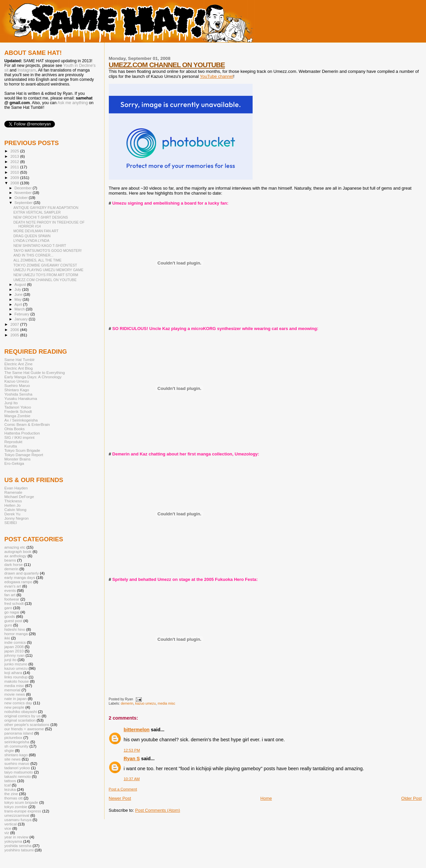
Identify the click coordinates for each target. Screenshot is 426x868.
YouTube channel (216, 76)
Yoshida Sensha (18, 394)
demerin (127, 703)
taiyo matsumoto (19, 772)
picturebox (13, 737)
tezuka (10, 789)
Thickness (13, 501)
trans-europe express (23, 811)
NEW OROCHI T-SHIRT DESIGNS (41, 217)
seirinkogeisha (17, 742)
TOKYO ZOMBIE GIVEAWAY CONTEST (45, 265)
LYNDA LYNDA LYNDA (31, 241)
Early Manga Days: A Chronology (33, 377)
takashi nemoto (17, 776)
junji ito (10, 660)
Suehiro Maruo (17, 385)
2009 (15, 177)
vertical (10, 824)
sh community (16, 746)
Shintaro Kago (17, 390)
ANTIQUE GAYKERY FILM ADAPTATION (46, 208)
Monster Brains (17, 459)
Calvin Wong (15, 510)
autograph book (18, 551)
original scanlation (20, 720)
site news (12, 759)
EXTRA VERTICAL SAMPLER (37, 212)
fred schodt (14, 603)
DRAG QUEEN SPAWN (32, 236)
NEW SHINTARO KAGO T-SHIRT (40, 246)
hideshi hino (15, 629)
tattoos (10, 781)
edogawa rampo (18, 582)
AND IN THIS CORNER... (33, 255)
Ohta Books (14, 429)
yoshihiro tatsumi (19, 850)
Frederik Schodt (18, 411)
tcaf (7, 785)
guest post (13, 621)
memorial (12, 690)
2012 (15, 162)
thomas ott (13, 798)
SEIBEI (11, 522)
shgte (9, 750)
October (22, 198)
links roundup (16, 677)
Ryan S (132, 759)
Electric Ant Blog (18, 368)
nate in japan (15, 698)
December (24, 188)
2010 (15, 172)
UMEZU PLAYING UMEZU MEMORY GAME (48, 270)
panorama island (19, 733)
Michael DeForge (19, 497)
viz (7, 833)
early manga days (20, 577)
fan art (10, 595)
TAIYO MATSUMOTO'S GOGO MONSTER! (47, 251)
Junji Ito (11, 403)
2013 (15, 156)
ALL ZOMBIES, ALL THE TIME (37, 260)
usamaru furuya (18, 820)
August (21, 284)
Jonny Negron (16, 518)
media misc (167, 703)
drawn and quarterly (22, 573)
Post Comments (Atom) (158, 810)
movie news (15, 694)
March (20, 309)
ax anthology (15, 556)
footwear (12, 599)
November (24, 193)
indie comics (15, 642)
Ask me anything (73, 103)
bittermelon (137, 730)
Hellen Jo (12, 505)
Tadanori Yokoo (18, 407)
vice (8, 828)
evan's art (13, 586)
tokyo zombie (16, 807)
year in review (16, 837)
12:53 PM (132, 750)
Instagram (27, 70)
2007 (15, 324)
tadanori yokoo (17, 768)
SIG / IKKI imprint (19, 437)
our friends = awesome (24, 729)
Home (266, 798)
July (18, 289)
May (19, 299)
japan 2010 (14, 651)
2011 (15, 167)
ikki (7, 638)
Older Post (412, 798)
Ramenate (13, 492)
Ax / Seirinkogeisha (21, 420)
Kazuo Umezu (17, 381)
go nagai (12, 612)
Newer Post (120, 798)
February (23, 314)
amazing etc (15, 547)
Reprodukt (13, 442)
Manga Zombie (17, 416)
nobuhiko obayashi (21, 711)
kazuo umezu (145, 703)
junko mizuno (16, 664)
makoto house (17, 681)
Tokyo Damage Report (24, 455)
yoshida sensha (18, 846)
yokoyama (13, 841)
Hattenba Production (22, 433)
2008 (15, 183)
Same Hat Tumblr (19, 359)
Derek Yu (12, 514)
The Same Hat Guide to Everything (35, 372)
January (22, 319)
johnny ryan (14, 655)
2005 (15, 335)
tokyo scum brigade (21, 802)
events (10, 590)
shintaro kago (16, 755)
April (19, 304)
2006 (15, 330)
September (24, 203)
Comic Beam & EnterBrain (27, 424)
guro (8, 625)
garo (8, 608)
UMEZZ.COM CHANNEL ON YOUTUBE (167, 65)
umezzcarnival (17, 815)
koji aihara (13, 673)
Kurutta (11, 446)
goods (10, 616)
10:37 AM (132, 779)
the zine (11, 794)
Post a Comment (123, 789)
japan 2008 (14, 647)
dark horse (13, 564)
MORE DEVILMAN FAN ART (36, 231)
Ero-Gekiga (14, 463)
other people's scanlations (27, 724)
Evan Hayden (16, 488)
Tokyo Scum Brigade (22, 450)
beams (10, 560)
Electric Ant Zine (18, 364)
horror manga (16, 634)
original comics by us (22, 716)
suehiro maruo (17, 763)
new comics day (18, 703)
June (19, 294)
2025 (15, 151)
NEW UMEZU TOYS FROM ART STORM (46, 275)
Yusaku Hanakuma (21, 398)
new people (14, 707)
